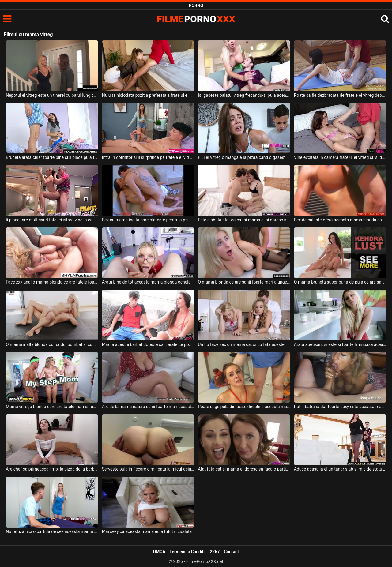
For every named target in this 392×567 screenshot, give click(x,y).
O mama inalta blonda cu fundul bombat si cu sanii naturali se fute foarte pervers (52, 344)
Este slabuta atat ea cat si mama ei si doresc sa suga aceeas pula (244, 220)
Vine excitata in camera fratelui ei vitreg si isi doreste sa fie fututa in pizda (340, 157)
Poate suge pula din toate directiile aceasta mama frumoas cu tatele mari (244, 407)
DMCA (159, 552)
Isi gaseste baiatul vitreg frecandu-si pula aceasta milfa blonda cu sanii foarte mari (244, 95)
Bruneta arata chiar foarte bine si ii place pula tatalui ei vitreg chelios (52, 157)
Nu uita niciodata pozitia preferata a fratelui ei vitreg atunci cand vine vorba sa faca (148, 95)
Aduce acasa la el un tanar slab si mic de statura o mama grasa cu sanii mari (340, 469)
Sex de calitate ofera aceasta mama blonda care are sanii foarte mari (340, 220)
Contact (231, 552)
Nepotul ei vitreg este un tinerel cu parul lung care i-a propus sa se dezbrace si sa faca (52, 95)
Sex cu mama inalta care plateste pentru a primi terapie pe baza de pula (148, 220)
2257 (215, 552)
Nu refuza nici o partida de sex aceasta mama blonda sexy (52, 531)
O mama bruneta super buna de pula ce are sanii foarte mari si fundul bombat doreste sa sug (340, 282)
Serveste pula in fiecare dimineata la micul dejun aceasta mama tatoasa (148, 469)
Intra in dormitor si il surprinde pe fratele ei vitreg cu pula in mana (148, 157)
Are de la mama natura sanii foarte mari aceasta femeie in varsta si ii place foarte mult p (148, 407)
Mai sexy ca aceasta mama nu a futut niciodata (147, 531)
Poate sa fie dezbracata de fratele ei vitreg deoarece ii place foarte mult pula (340, 95)
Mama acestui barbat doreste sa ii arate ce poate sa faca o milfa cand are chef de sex (148, 344)
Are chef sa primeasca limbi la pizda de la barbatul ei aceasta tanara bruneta (52, 469)
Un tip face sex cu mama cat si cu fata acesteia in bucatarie (244, 344)
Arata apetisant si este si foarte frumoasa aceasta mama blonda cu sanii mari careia (340, 344)
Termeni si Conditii (187, 552)
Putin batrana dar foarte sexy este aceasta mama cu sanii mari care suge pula (340, 407)
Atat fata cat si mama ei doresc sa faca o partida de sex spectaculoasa (244, 469)
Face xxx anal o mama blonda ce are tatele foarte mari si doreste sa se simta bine (52, 282)
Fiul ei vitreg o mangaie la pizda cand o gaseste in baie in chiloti (244, 157)
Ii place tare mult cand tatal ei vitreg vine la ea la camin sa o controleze (52, 220)
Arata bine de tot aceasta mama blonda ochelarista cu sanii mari (148, 282)
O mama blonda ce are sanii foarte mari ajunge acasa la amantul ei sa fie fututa (244, 282)
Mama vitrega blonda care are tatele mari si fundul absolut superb (52, 407)
